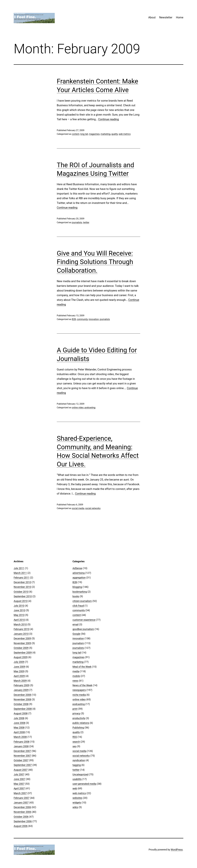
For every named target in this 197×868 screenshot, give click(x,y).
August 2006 (21, 826)
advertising (79, 573)
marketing (105, 134)
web (75, 788)
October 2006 (21, 817)
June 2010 (19, 610)
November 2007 (22, 756)
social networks (93, 508)
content (76, 134)
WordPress (177, 850)
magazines (94, 134)
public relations (81, 723)
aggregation (79, 578)
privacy (76, 713)
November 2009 (22, 643)
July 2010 (19, 606)
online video (78, 408)
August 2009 (21, 657)
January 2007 (21, 803)
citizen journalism (82, 601)
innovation (94, 319)
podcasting (90, 408)
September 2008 (23, 709)
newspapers (79, 690)
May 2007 (19, 784)
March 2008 (20, 737)
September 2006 (23, 821)
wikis (75, 807)
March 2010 (20, 624)
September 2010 (23, 596)
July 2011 (19, 568)
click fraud (78, 606)
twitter (86, 222)
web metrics (125, 134)
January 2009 (21, 690)
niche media (79, 695)
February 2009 (22, 685)
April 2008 (19, 732)
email (76, 624)
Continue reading (109, 119)
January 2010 (21, 634)
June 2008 (19, 723)
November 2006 (22, 812)
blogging (77, 587)
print (75, 709)
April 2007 (19, 788)
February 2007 (22, 798)
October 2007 (21, 760)
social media (78, 508)
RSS (75, 737)
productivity (79, 718)
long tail (84, 134)
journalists (77, 222)
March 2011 (20, 573)
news (75, 681)
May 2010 (19, 615)
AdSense (77, 568)
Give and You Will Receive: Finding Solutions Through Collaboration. (95, 262)
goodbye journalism (83, 629)
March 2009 (20, 681)
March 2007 (20, 793)
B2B (74, 319)
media (76, 671)
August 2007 (21, 770)
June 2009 (19, 667)
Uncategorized (80, 774)
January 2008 (21, 746)
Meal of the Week (82, 667)
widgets (77, 803)
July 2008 (19, 718)
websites (77, 798)
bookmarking (80, 592)
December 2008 (22, 695)
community (82, 319)
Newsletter (166, 17)
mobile (76, 676)
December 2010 (22, 582)
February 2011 (22, 578)
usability (77, 779)
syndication (79, 760)
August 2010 (21, 601)
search (76, 742)
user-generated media (84, 784)
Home (180, 17)
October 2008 (21, 704)
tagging (77, 765)
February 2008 (22, 742)
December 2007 (22, 751)
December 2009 (22, 638)
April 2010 (19, 620)
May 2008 (19, 728)
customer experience (84, 620)
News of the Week (82, 685)
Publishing (78, 728)
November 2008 (22, 699)
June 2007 (19, 779)
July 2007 (19, 774)
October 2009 (21, 648)
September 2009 (23, 653)
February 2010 (22, 629)
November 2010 (22, 587)
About (152, 17)
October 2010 (21, 592)
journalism (78, 643)
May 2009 (19, 671)
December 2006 (22, 807)
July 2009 (19, 662)
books (76, 596)
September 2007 (23, 765)
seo (74, 746)
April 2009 (19, 676)
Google (76, 634)
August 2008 (21, 713)
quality (115, 134)
